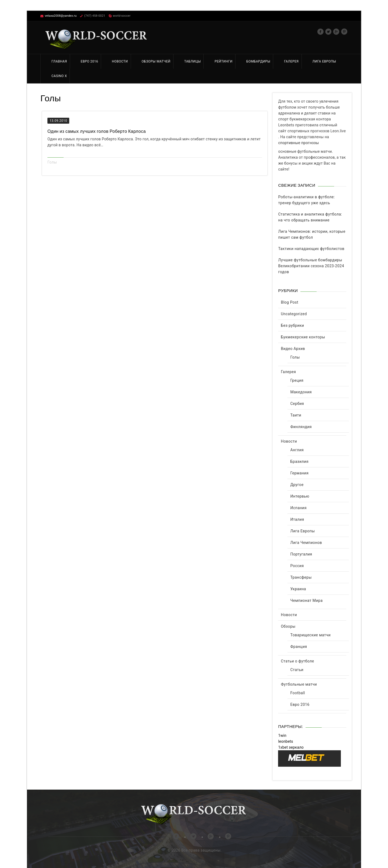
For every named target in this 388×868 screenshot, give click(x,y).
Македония (301, 392)
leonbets (285, 741)
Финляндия (301, 427)
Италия (297, 519)
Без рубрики (292, 325)
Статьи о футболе (297, 661)
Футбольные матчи (299, 684)
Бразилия (299, 461)
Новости (120, 61)
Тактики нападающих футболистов (311, 249)
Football (297, 693)
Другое (297, 485)
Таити (296, 415)
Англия (297, 450)
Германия (299, 473)
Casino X (59, 76)
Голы (52, 162)
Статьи (297, 670)
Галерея (291, 61)
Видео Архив (293, 349)
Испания (298, 508)
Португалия (301, 554)
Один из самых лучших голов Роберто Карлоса (97, 131)
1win (282, 735)
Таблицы (193, 61)
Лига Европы (324, 61)
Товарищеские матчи (310, 635)
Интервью (300, 496)
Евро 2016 (90, 61)
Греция (297, 380)
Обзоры (288, 626)
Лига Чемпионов (306, 543)
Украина (298, 589)
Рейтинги (223, 61)
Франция (299, 647)
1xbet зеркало (291, 747)
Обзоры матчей (156, 61)
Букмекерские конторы (303, 337)
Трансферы (301, 577)
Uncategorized (294, 314)
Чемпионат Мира (306, 600)
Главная (59, 61)
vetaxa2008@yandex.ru (61, 16)
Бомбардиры (258, 61)
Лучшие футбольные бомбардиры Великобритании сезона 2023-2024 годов (311, 266)
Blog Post (289, 302)
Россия (297, 566)
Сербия (297, 404)
